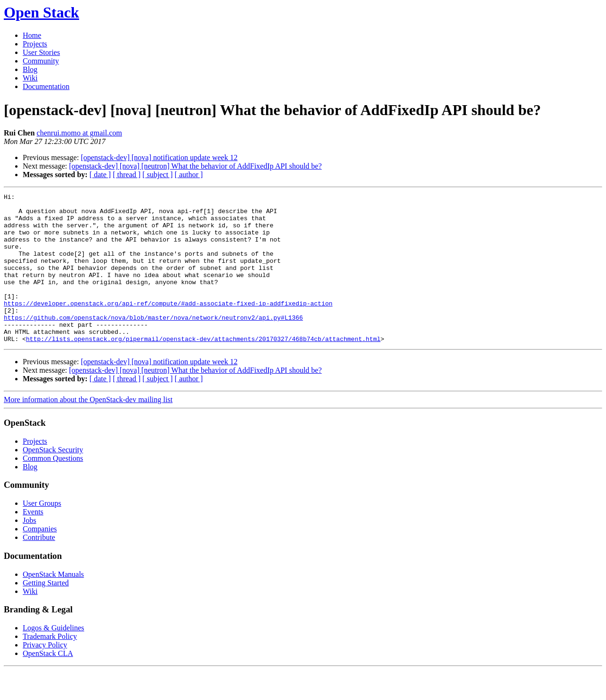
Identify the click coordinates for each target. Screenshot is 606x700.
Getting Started (46, 613)
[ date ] (100, 175)
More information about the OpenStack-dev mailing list (88, 429)
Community (41, 61)
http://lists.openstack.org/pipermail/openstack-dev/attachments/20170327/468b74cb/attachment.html (203, 368)
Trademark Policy (50, 666)
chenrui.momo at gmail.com (79, 133)
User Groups (42, 533)
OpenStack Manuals (53, 604)
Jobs (29, 550)
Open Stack (41, 12)
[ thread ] (127, 175)
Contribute (39, 567)
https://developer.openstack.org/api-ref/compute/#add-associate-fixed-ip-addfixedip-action (168, 326)
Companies (40, 559)
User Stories (41, 52)
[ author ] (189, 175)
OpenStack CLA (48, 683)
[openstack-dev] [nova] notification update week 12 (159, 157)
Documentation (46, 86)
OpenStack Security (53, 480)
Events (33, 542)
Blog (30, 69)
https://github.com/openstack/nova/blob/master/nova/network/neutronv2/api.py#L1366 (153, 343)
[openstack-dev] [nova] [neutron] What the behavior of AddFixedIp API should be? (196, 166)
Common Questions (53, 488)
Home (32, 35)
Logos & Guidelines (53, 658)
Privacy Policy (45, 675)
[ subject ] (158, 175)
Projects (35, 44)
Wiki (30, 78)
